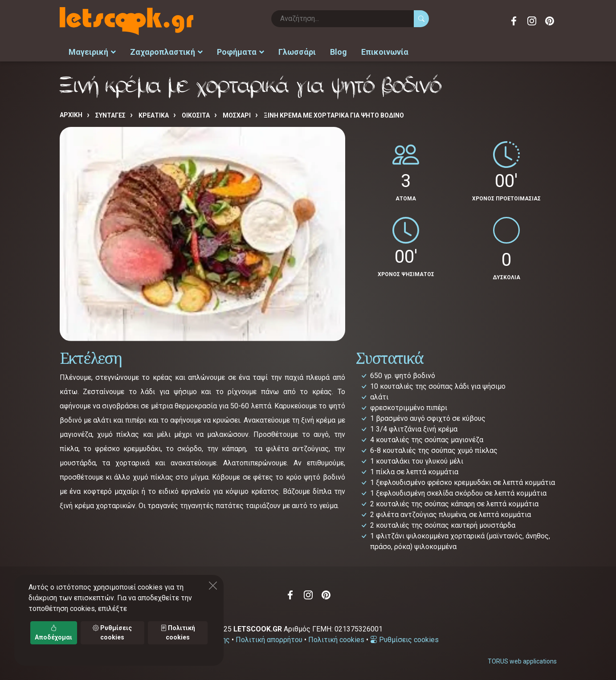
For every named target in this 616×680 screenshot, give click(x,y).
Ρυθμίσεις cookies (404, 639)
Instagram (532, 21)
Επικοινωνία (385, 51)
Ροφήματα (241, 51)
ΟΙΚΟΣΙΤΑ (196, 114)
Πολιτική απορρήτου (269, 639)
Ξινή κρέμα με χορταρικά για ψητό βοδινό (334, 114)
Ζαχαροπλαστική (166, 51)
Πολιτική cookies (336, 639)
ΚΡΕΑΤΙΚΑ (154, 114)
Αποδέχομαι (53, 633)
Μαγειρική (92, 51)
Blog (339, 51)
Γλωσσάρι (297, 51)
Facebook (514, 21)
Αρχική (71, 114)
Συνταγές (110, 114)
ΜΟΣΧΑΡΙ (237, 114)
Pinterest (550, 21)
